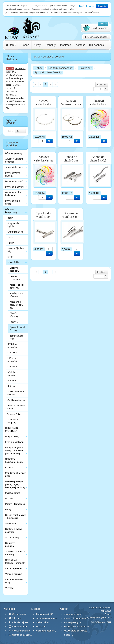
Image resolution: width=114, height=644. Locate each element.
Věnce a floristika (14, 574)
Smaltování (11, 523)
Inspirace (66, 45)
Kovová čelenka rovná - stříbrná (71, 104)
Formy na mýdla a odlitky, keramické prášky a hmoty (14, 450)
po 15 (102, 84)
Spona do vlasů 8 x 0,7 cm (98, 160)
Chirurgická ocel (15, 232)
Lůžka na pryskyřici (12, 360)
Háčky (11, 243)
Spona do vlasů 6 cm (71, 159)
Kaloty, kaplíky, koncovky (17, 286)
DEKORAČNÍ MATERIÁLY (12, 429)
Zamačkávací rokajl (16, 337)
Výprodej (10, 588)
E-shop (25, 45)
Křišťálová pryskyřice (12, 346)
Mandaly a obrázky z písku (15, 474)
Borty (10, 218)
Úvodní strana (17, 614)
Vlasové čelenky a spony (16, 407)
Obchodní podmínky (46, 631)
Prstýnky (14, 322)
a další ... (68, 635)
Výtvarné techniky (19, 631)
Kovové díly (13, 262)
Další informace (86, 6)
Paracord (12, 381)
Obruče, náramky (14, 315)
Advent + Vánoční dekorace (14, 160)
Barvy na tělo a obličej (13, 202)
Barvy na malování (14, 187)
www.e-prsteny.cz (72, 622)
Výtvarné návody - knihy (14, 581)
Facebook (97, 45)
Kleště (11, 257)
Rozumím (102, 6)
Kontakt (80, 45)
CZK (101, 24)
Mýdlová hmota (13, 493)
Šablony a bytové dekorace (14, 530)
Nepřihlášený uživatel (96, 37)
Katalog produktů (45, 614)
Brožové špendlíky (14, 269)
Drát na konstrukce (15, 278)
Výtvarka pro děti (14, 568)
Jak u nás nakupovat (46, 618)
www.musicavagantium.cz (77, 618)
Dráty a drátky (12, 436)
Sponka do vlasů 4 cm (43, 215)
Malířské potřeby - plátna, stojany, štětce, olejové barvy (15, 484)
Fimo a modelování (15, 442)
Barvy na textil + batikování (13, 194)
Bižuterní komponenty (11, 211)
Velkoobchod (43, 622)
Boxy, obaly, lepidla (13, 225)
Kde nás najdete (18, 622)
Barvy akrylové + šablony (13, 174)
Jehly (10, 237)
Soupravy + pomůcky (11, 544)
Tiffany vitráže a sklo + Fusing (15, 553)
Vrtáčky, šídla (14, 414)
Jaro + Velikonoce (14, 167)
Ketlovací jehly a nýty (16, 250)
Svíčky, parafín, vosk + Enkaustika (15, 516)
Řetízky (11, 386)
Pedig (8, 509)
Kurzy (37, 45)
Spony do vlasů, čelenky (18, 329)
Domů (11, 45)
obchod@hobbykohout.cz (99, 617)
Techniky (50, 45)
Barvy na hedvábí (14, 181)
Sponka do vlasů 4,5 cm (71, 215)
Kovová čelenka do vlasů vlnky (43, 104)
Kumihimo (12, 353)
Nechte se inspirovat (20, 635)
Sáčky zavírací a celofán (16, 393)
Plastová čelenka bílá (98, 102)
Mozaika (9, 498)
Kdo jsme (15, 618)
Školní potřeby (12, 537)
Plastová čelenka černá (43, 159)
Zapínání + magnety (13, 421)
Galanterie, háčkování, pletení (14, 460)
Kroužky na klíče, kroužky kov (16, 305)
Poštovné (20, 69)
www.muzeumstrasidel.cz (76, 626)
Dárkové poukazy (14, 153)
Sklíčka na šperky (16, 400)
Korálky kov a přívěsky (16, 295)
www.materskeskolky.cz (75, 631)
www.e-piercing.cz (73, 614)
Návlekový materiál (13, 374)
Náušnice (12, 367)
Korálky (9, 467)
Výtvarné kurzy (18, 626)
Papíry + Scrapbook (15, 504)
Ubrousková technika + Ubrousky (15, 561)
